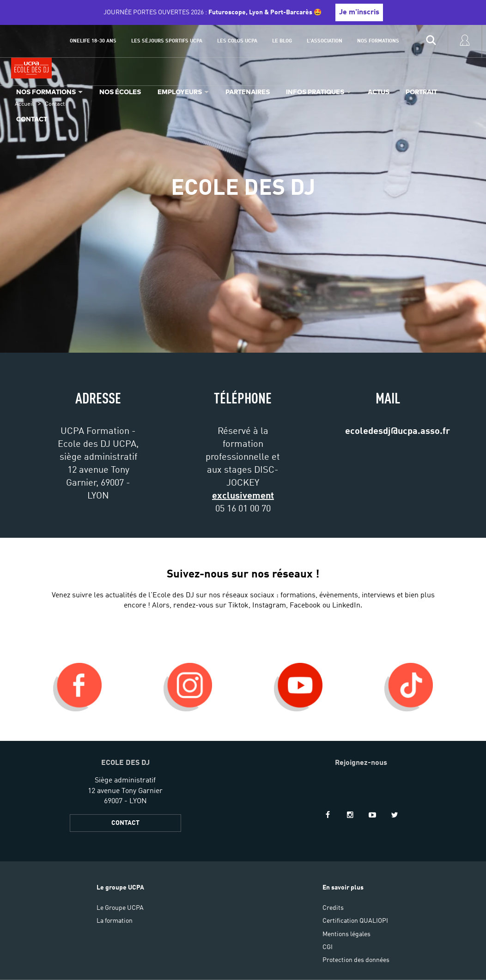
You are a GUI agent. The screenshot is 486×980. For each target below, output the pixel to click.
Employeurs (180, 92)
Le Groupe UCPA (120, 908)
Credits (333, 908)
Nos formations (46, 92)
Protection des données (356, 960)
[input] (431, 41)
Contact (32, 119)
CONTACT (125, 823)
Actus (379, 92)
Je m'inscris (359, 12)
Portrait (421, 92)
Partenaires (248, 92)
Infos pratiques (315, 92)
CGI (328, 947)
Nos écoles (120, 92)
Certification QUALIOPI (355, 921)
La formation (115, 921)
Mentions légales (346, 934)
